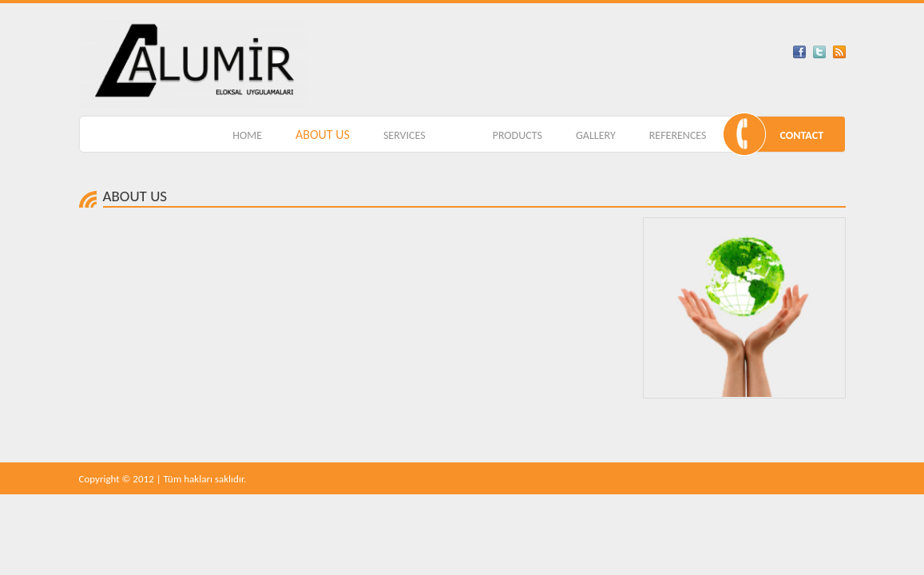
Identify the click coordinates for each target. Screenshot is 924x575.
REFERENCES (678, 135)
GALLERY (596, 135)
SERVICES (404, 135)
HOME (247, 135)
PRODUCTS (518, 135)
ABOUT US (323, 135)
